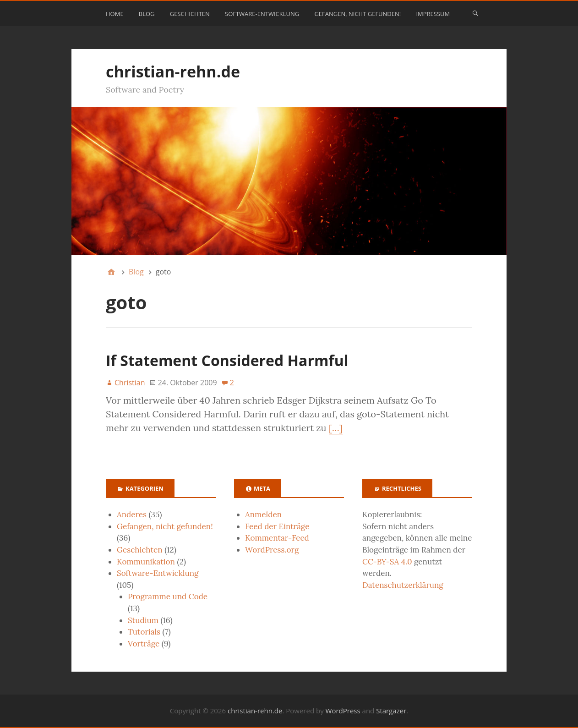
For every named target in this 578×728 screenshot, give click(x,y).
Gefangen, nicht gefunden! (357, 14)
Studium (143, 620)
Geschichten (190, 14)
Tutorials (144, 632)
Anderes (132, 515)
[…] (336, 428)
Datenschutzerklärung (403, 585)
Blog (147, 14)
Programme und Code (168, 597)
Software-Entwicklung (262, 14)
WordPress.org (272, 550)
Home (115, 14)
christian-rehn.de (173, 71)
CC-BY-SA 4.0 (387, 562)
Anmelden (263, 515)
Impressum (433, 14)
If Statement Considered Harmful (227, 360)
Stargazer (391, 711)
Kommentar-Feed (277, 538)
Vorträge (144, 644)
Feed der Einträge (277, 526)
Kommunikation (146, 562)
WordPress (343, 711)
